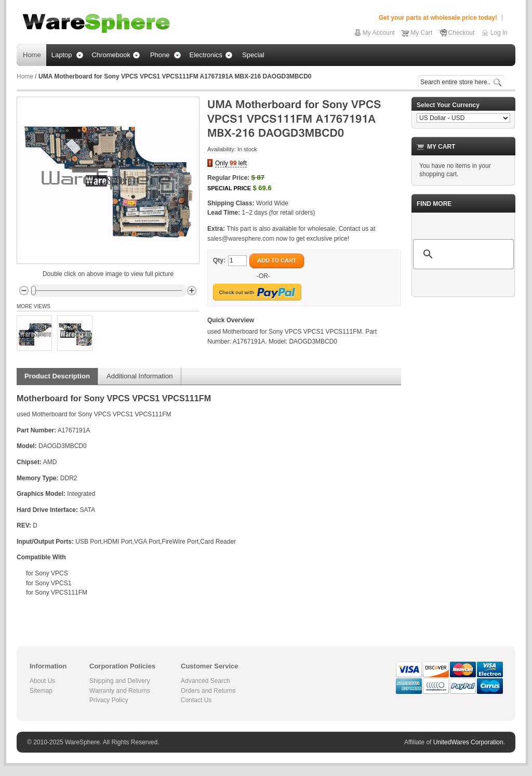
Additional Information (140, 376)
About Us (42, 681)
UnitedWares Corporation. (469, 742)
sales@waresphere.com (241, 239)
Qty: (219, 260)
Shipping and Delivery (120, 681)
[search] (462, 254)
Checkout (462, 33)
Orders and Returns (208, 691)
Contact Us (196, 700)
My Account (379, 33)
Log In (499, 33)
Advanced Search (205, 681)
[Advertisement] (463, 461)
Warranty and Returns (120, 691)
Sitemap (41, 691)
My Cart (421, 33)
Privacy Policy (109, 700)
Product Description (57, 376)
